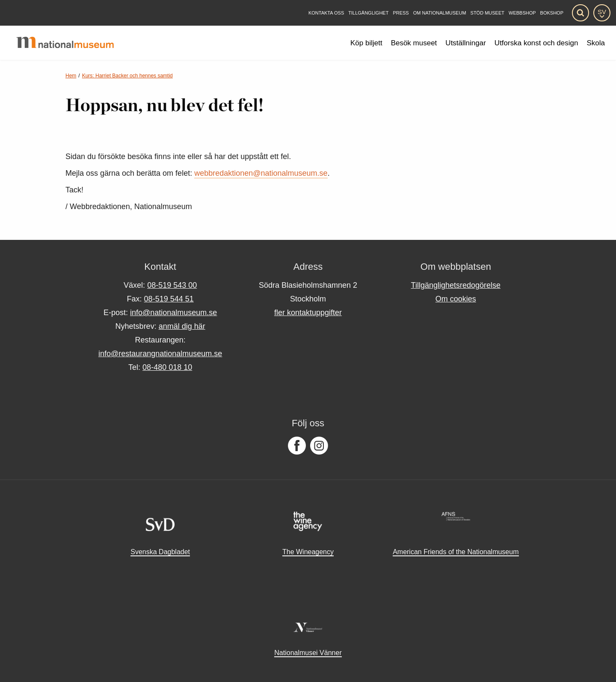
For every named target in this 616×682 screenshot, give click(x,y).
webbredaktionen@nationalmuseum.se (261, 173)
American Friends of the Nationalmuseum (456, 552)
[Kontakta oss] (326, 13)
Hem (71, 76)
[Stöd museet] (487, 13)
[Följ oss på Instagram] (319, 446)
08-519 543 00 (172, 285)
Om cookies (456, 299)
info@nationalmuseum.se (173, 313)
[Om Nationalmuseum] (440, 13)
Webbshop (522, 13)
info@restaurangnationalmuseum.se (160, 354)
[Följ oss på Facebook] (297, 446)
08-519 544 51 (169, 299)
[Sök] (580, 13)
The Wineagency (308, 552)
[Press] (401, 13)
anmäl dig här (182, 326)
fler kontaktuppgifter (308, 313)
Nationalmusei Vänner (308, 653)
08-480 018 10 (167, 367)
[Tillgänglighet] (368, 13)
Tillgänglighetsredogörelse (456, 285)
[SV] (602, 13)
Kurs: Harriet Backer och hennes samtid (127, 76)
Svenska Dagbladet (160, 552)
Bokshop (552, 13)
